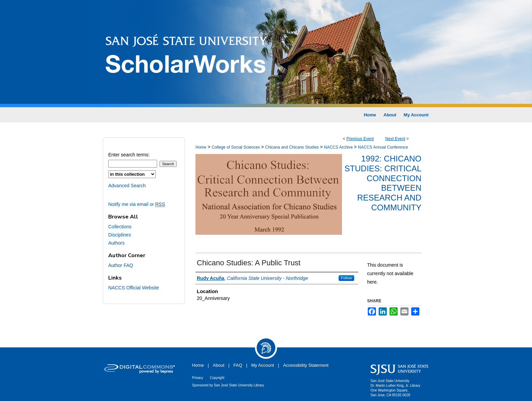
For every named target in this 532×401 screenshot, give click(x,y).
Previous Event (360, 139)
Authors (116, 243)
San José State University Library (239, 385)
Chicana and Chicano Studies (292, 147)
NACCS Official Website (134, 288)
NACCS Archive (339, 147)
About (218, 365)
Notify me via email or (137, 204)
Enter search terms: (129, 155)
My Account (263, 365)
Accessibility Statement (306, 365)
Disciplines (120, 235)
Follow (346, 278)
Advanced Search (127, 186)
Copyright (217, 378)
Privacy (198, 378)
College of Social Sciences (236, 147)
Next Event (395, 139)
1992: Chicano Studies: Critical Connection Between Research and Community (383, 183)
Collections (120, 227)
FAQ (238, 365)
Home (201, 147)
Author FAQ (121, 265)
